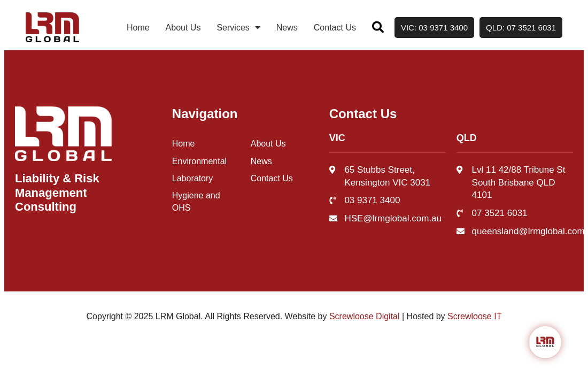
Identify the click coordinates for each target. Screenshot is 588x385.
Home (138, 28)
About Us (183, 28)
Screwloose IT (474, 316)
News (287, 28)
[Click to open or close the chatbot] (545, 342)
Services (238, 27)
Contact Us (335, 28)
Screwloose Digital (365, 316)
